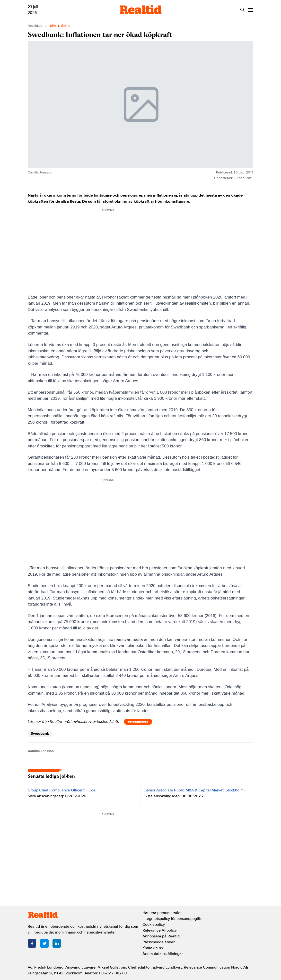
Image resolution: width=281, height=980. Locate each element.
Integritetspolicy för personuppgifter (173, 919)
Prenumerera (138, 722)
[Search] (242, 10)
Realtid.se (35, 26)
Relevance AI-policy (160, 930)
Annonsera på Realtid (161, 936)
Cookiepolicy (154, 925)
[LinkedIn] (57, 943)
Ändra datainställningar (163, 954)
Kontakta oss (153, 948)
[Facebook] (32, 943)
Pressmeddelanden (159, 942)
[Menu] (250, 10)
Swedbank (40, 734)
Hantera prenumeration (162, 913)
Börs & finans (60, 26)
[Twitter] (44, 943)
